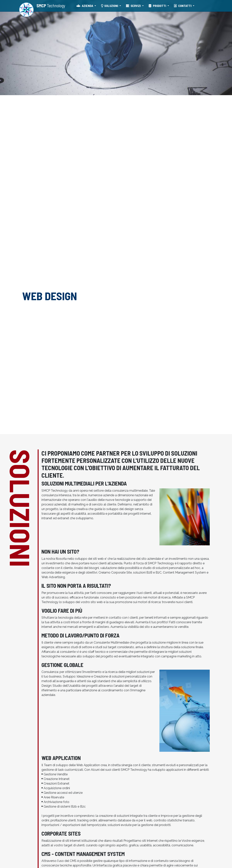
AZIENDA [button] (85, 6)
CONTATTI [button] (183, 6)
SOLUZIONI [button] (110, 6)
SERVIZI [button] (134, 6)
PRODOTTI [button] (158, 6)
